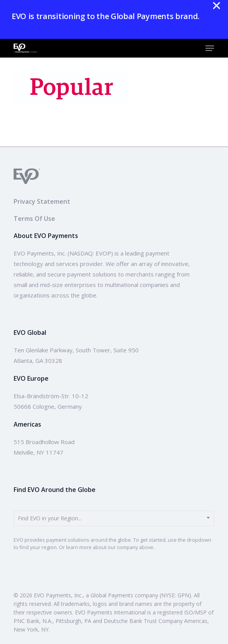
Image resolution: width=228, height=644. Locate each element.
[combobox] (114, 518)
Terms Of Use (34, 219)
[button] (210, 48)
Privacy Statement (42, 201)
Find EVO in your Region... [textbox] (50, 518)
